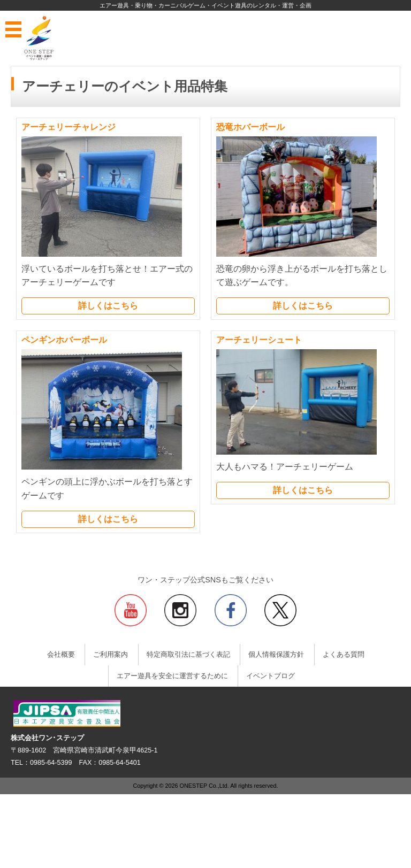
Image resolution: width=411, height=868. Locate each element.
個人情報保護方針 (276, 655)
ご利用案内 (111, 655)
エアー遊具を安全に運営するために (172, 676)
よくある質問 (344, 655)
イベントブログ (271, 676)
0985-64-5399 (51, 763)
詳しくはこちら (108, 306)
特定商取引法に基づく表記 (188, 655)
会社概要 (61, 655)
